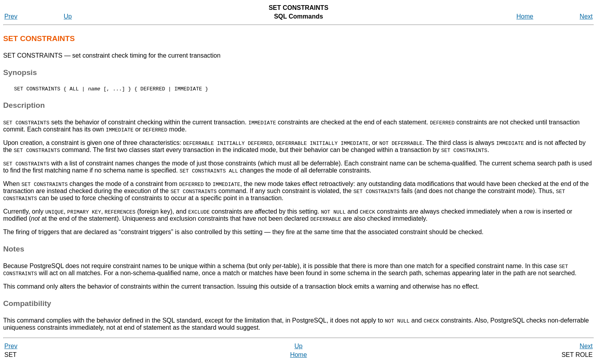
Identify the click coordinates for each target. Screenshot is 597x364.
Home (525, 16)
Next (586, 16)
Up (68, 16)
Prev (11, 16)
